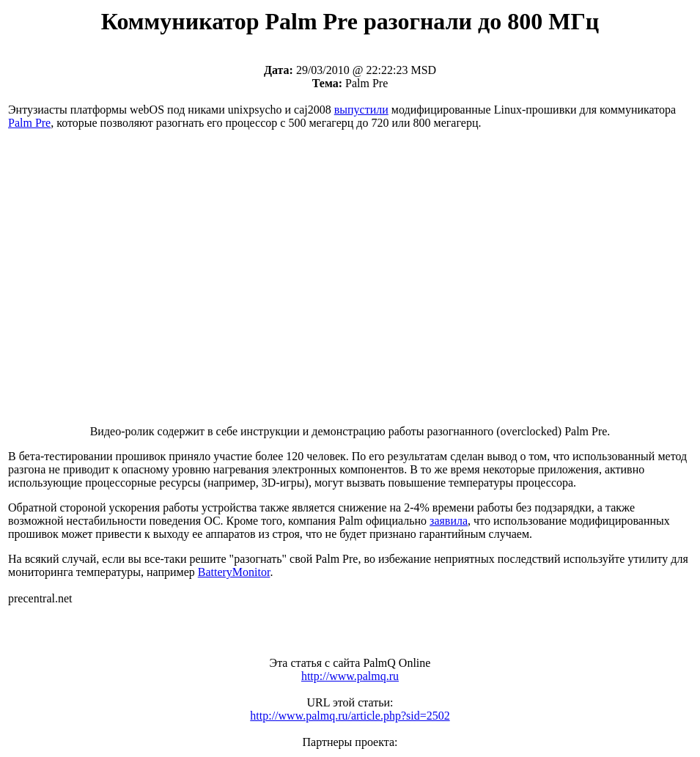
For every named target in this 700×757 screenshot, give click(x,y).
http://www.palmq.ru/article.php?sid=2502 (350, 716)
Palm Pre (29, 123)
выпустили (361, 110)
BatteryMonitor (234, 572)
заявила (449, 521)
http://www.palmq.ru (350, 676)
